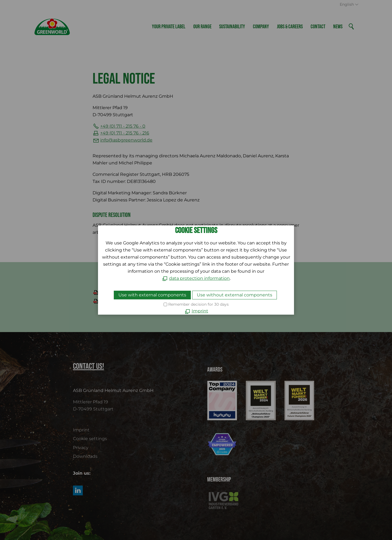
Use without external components (235, 295)
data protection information (199, 278)
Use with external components (152, 295)
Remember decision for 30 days (198, 304)
